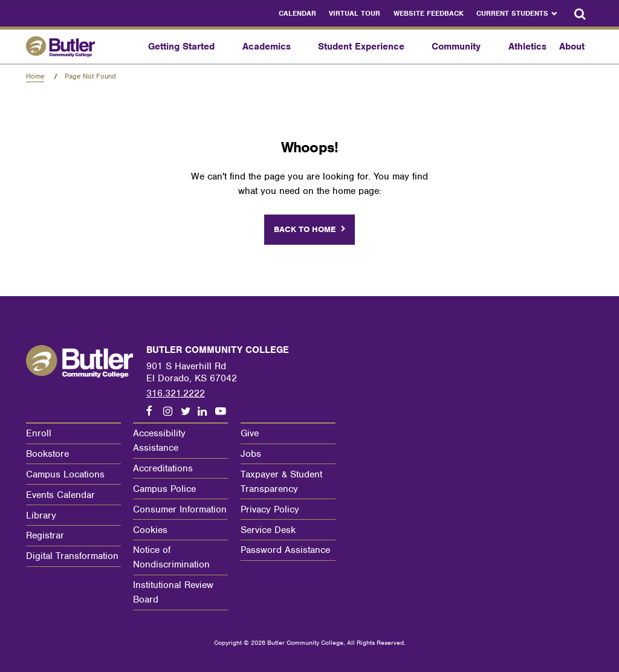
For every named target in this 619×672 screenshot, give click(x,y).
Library (41, 515)
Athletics (527, 47)
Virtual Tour (355, 13)
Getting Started (181, 47)
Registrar (45, 535)
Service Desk (268, 530)
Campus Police (164, 489)
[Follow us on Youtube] (224, 412)
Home (35, 76)
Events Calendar (60, 495)
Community (456, 47)
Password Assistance (285, 550)
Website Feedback (429, 13)
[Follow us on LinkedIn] (206, 412)
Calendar (297, 13)
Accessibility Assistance (159, 441)
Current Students (512, 13)
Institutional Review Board (173, 592)
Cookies (150, 530)
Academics (267, 47)
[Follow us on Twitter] (189, 412)
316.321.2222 (176, 393)
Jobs (251, 454)
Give (250, 433)
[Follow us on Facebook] (155, 412)
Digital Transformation (72, 556)
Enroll (39, 433)
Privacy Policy (270, 509)
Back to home (305, 229)
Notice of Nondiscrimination (171, 557)
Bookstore (47, 454)
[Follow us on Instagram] (172, 412)
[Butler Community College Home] (84, 46)
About (572, 47)
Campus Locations (65, 474)
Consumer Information (180, 509)
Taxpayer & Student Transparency (281, 482)
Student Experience (361, 47)
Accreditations (163, 468)
